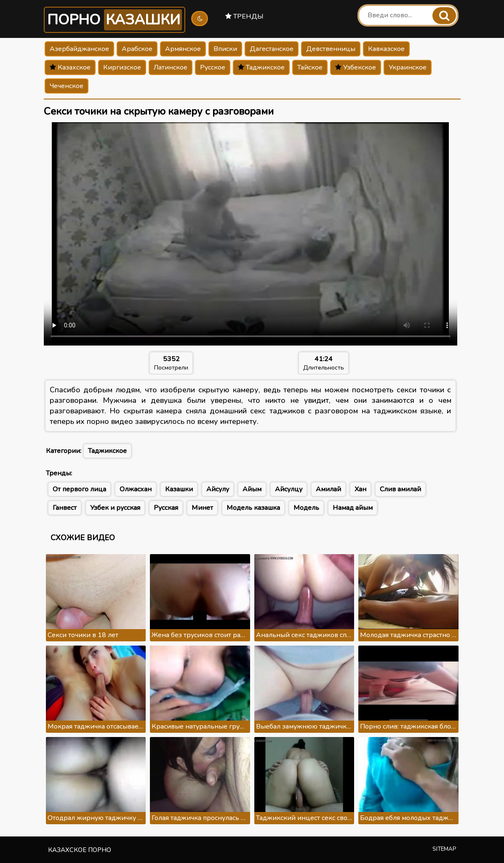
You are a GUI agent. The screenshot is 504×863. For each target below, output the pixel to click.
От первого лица (79, 489)
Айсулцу (289, 489)
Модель (306, 508)
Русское (213, 67)
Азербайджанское (79, 49)
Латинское (171, 67)
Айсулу (218, 489)
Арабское (137, 49)
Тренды (244, 16)
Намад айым (353, 508)
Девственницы (331, 49)
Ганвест (65, 508)
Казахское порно (80, 850)
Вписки (225, 49)
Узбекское (356, 67)
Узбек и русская (115, 508)
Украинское (408, 67)
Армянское (183, 49)
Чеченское (67, 86)
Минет (202, 508)
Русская (166, 508)
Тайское (310, 67)
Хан (360, 489)
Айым (252, 489)
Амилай (328, 489)
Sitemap (444, 849)
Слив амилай (400, 489)
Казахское (70, 67)
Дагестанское (272, 49)
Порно (115, 20)
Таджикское (261, 67)
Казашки (179, 489)
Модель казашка (253, 508)
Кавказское (386, 49)
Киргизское (122, 67)
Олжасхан (136, 489)
